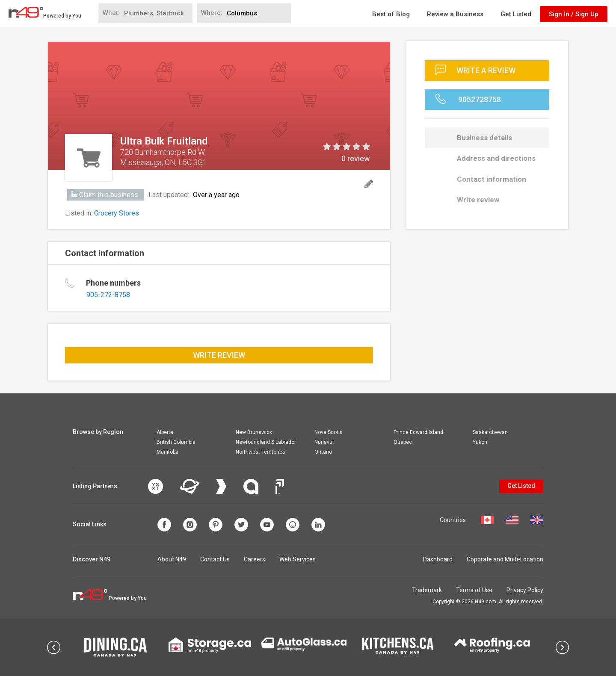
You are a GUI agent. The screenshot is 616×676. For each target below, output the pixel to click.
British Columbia (176, 442)
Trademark (427, 590)
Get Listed (516, 14)
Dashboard (438, 559)
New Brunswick (254, 432)
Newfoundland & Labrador (266, 442)
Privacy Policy (525, 590)
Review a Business (455, 14)
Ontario (323, 452)
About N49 (172, 559)
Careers (255, 559)
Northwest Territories (261, 452)
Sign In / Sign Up (574, 14)
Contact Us (215, 559)
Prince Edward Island (418, 432)
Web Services (298, 559)
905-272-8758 (108, 295)
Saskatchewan (490, 432)
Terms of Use (474, 590)
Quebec (403, 442)
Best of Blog (391, 14)
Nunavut (324, 442)
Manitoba (167, 452)
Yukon (480, 442)
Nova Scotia (329, 432)
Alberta (165, 432)
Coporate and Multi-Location (505, 559)
